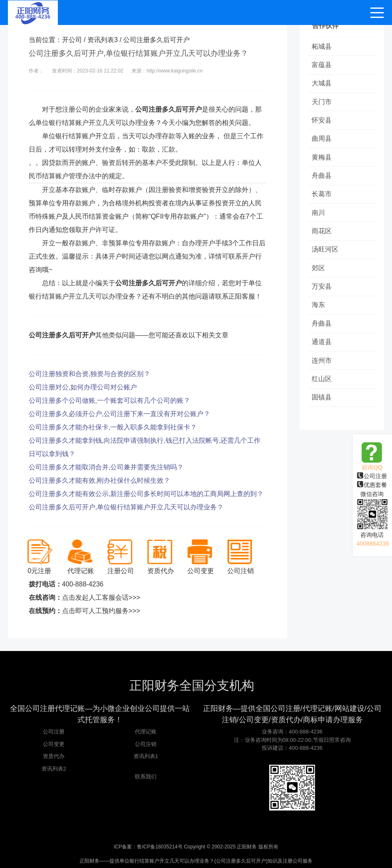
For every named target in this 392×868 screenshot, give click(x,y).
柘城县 (322, 46)
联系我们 (146, 777)
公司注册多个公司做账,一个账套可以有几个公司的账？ (109, 400)
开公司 (72, 40)
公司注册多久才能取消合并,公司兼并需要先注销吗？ (106, 467)
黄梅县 (322, 159)
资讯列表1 (146, 756)
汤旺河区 (325, 253)
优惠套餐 (372, 485)
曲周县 (322, 140)
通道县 (322, 346)
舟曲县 (322, 178)
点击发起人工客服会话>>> (101, 597)
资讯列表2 (54, 769)
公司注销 (146, 744)
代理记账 (146, 732)
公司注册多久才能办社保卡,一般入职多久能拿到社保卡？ (113, 427)
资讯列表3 (103, 40)
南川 (319, 215)
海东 (319, 309)
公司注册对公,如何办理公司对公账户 (83, 387)
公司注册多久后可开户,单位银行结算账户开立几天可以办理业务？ (126, 507)
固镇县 (322, 403)
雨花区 (322, 234)
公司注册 (372, 476)
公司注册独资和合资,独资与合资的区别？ (89, 374)
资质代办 (54, 756)
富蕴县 (322, 65)
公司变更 (54, 744)
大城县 (322, 84)
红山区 (322, 384)
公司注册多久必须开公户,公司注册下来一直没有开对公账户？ (119, 414)
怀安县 (322, 121)
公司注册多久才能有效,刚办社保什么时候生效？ (99, 480)
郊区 (319, 271)
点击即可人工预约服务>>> (101, 611)
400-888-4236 (83, 584)
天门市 (322, 103)
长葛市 (322, 196)
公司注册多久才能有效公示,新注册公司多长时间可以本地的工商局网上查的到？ (146, 494)
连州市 (322, 365)
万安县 (322, 290)
